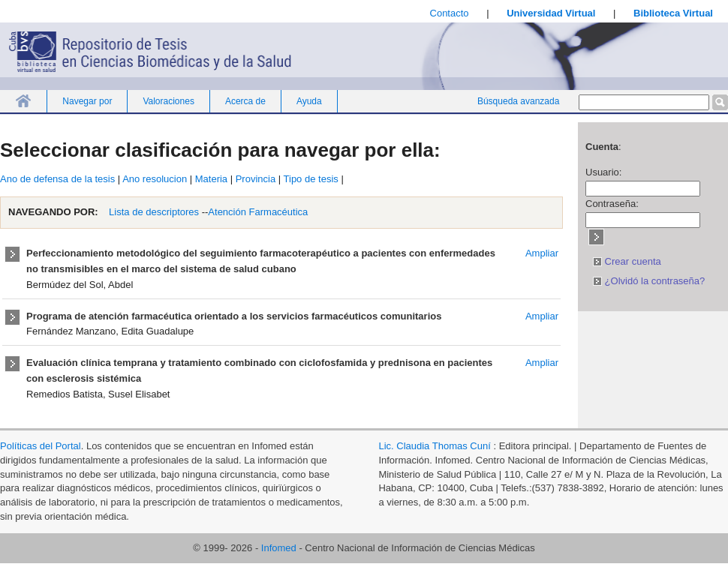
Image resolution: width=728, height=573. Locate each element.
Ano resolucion (155, 179)
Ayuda (309, 101)
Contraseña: (612, 204)
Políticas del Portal (41, 446)
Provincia (256, 179)
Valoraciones (168, 101)
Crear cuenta (627, 261)
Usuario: (603, 172)
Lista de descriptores (153, 212)
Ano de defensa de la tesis (57, 179)
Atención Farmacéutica (258, 212)
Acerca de (245, 101)
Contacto (450, 13)
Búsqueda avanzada (518, 101)
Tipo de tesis (311, 179)
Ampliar (542, 253)
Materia (211, 179)
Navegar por (87, 101)
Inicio (23, 101)
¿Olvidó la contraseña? (649, 281)
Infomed (279, 548)
